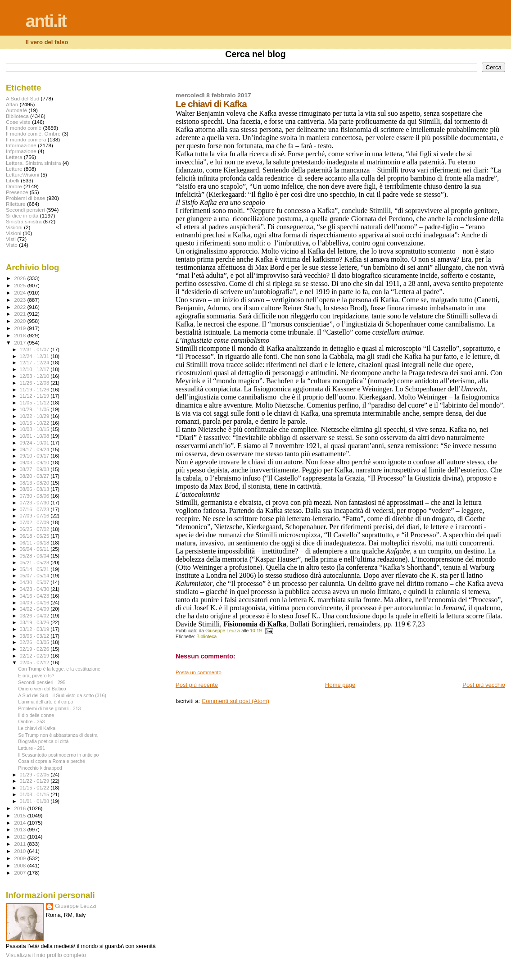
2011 (20, 844)
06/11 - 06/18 (35, 543)
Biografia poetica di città (43, 741)
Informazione (21, 145)
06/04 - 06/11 (35, 549)
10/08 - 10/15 (35, 429)
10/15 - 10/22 (35, 423)
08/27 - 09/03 (35, 469)
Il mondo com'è (24, 128)
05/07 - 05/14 (35, 576)
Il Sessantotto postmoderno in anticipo (58, 755)
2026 (20, 278)
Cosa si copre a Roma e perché (52, 761)
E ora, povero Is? (36, 676)
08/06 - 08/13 (35, 489)
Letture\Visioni (23, 175)
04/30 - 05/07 (35, 582)
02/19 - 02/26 (35, 649)
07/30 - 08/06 (35, 496)
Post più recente (197, 685)
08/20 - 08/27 (35, 476)
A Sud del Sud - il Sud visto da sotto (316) (62, 695)
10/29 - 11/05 (35, 409)
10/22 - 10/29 (35, 416)
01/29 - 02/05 (35, 775)
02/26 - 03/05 (35, 642)
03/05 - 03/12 (35, 636)
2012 (20, 837)
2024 (20, 293)
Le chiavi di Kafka (37, 728)
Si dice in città (22, 216)
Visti (11, 239)
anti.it (46, 21)
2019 (20, 328)
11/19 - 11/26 (35, 390)
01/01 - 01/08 (35, 801)
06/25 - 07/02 (35, 529)
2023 (20, 300)
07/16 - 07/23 (35, 509)
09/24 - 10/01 (35, 443)
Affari (12, 104)
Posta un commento (199, 672)
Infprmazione (21, 151)
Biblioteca (206, 637)
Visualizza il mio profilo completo (46, 955)
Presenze (17, 192)
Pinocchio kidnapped (40, 768)
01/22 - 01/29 (35, 781)
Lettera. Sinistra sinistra (33, 163)
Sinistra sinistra (24, 221)
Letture (14, 169)
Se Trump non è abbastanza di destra (58, 735)
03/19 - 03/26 (35, 622)
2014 (20, 823)
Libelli (13, 180)
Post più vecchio (484, 685)
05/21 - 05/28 (35, 563)
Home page (340, 685)
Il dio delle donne (36, 715)
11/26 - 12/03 (35, 383)
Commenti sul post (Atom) (235, 701)
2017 (20, 343)
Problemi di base (25, 198)
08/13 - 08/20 (35, 483)
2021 (20, 314)
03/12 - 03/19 (35, 629)
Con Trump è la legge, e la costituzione (59, 669)
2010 (20, 851)
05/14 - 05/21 (35, 569)
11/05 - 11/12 (35, 403)
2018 (20, 335)
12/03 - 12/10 (35, 376)
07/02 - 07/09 (35, 522)
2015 (20, 815)
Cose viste (18, 122)
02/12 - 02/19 (35, 656)
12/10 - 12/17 (35, 369)
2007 (20, 873)
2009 (20, 858)
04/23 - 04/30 (35, 589)
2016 (20, 808)
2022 (20, 307)
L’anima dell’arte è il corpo (45, 702)
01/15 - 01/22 (35, 788)
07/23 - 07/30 (35, 503)
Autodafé (16, 110)
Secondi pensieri (25, 210)
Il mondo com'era (26, 139)
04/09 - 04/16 (35, 603)
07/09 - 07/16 (35, 516)
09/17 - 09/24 (35, 449)
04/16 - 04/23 (35, 596)
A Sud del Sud (23, 98)
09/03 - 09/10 (35, 463)
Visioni (14, 233)
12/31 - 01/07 (35, 349)
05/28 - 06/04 (35, 556)
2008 (20, 865)
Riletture (16, 204)
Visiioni (14, 227)
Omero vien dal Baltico (42, 689)
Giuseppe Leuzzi (76, 906)
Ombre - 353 (31, 721)
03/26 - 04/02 (35, 616)
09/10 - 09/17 (35, 456)
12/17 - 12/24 (35, 363)
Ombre (14, 186)
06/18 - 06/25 (35, 536)
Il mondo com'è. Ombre (33, 134)
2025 (20, 285)
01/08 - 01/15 (35, 794)
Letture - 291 (32, 748)
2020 (20, 321)
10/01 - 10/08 (35, 436)
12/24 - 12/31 (35, 356)
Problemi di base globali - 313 (49, 708)
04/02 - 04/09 (35, 609)
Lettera (14, 157)
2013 (20, 829)
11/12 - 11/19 (35, 396)
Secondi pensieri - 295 (42, 682)
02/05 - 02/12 (35, 662)
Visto (12, 245)
